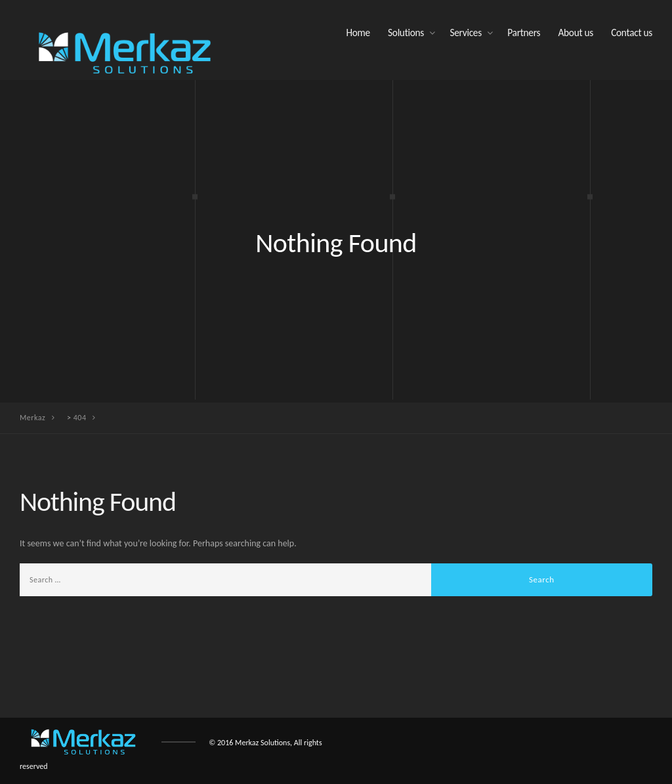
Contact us (632, 33)
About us (576, 33)
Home (358, 33)
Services (466, 33)
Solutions (406, 33)
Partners (524, 33)
